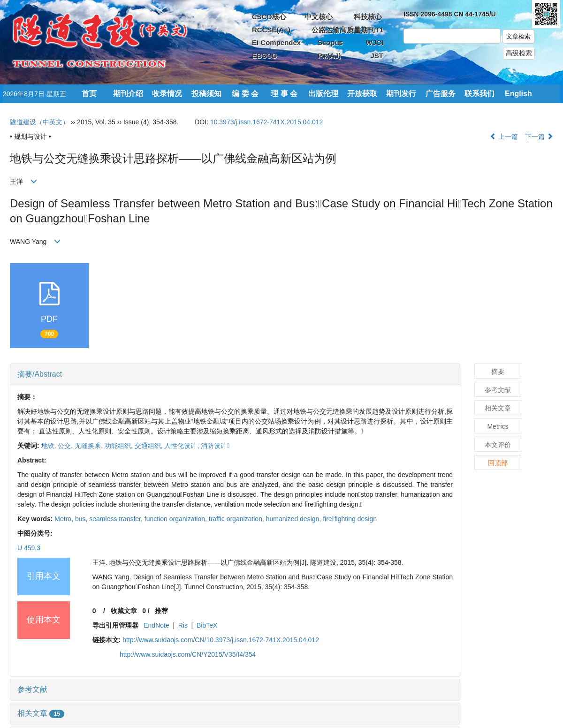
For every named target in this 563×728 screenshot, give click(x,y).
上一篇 (504, 136)
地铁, (50, 446)
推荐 (161, 611)
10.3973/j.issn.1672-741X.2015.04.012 (267, 122)
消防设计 (215, 446)
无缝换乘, (90, 446)
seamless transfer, (117, 519)
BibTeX (207, 625)
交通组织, (150, 446)
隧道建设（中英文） (39, 122)
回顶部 (498, 463)
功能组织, (120, 446)
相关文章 (41, 713)
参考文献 (32, 689)
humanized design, (294, 519)
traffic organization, (237, 519)
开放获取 (362, 94)
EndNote (156, 625)
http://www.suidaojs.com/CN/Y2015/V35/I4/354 (188, 654)
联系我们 (479, 94)
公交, (66, 446)
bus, (82, 519)
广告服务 (441, 94)
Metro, (65, 519)
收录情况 (167, 94)
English (518, 94)
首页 (89, 94)
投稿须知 (206, 94)
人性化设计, (183, 446)
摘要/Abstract (40, 374)
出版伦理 (323, 94)
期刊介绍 (128, 94)
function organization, (177, 519)
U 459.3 (29, 548)
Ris (183, 625)
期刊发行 (401, 94)
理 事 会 (284, 94)
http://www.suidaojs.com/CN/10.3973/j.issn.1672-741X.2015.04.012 (221, 640)
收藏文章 (124, 611)
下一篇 (539, 136)
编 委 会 (245, 94)
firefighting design (350, 519)
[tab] (235, 374)
